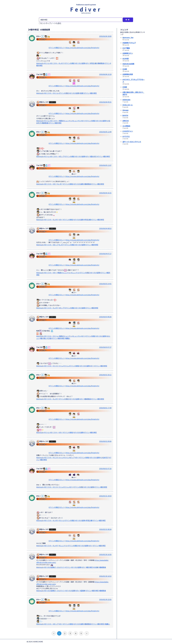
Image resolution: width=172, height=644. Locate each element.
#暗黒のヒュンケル (65, 121)
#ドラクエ (126, 136)
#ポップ (61, 156)
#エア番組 (126, 48)
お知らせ (126, 121)
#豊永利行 (93, 156)
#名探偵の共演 (128, 74)
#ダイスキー (54, 63)
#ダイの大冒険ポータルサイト (54, 567)
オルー (43, 36)
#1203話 (126, 58)
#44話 (125, 87)
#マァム (47, 63)
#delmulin (40, 63)
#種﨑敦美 (100, 63)
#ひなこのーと (128, 105)
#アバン (107, 63)
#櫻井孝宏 (93, 93)
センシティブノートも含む (50, 23)
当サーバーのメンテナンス (132, 142)
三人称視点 (126, 126)
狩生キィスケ (46, 102)
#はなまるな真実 (128, 64)
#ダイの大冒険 (80, 63)
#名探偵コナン (128, 53)
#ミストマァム (58, 366)
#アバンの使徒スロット (57, 48)
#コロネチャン (128, 131)
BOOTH (125, 115)
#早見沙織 (93, 63)
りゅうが (43, 74)
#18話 (125, 69)
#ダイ (87, 63)
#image (125, 110)
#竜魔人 (67, 338)
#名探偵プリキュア (129, 43)
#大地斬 (96, 567)
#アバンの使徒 (70, 63)
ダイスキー (43, 39)
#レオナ (61, 63)
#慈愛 (82, 93)
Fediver (86, 9)
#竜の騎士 (43, 338)
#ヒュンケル (76, 121)
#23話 (49, 338)
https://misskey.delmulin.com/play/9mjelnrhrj (82, 48)
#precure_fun (128, 37)
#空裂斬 (83, 591)
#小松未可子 (104, 457)
